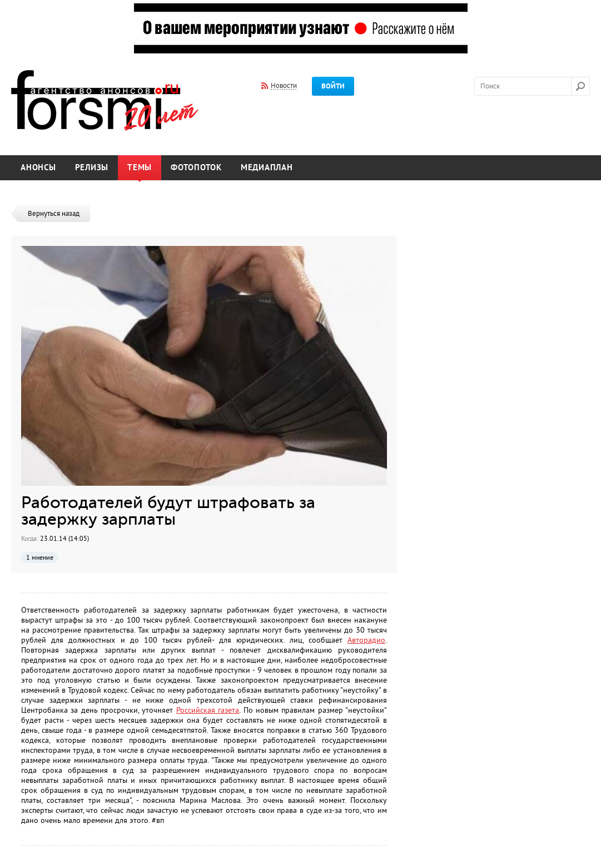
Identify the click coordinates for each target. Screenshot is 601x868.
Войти (333, 86)
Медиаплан (267, 168)
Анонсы (38, 168)
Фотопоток (196, 168)
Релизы (92, 168)
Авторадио (366, 640)
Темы (140, 168)
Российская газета (208, 710)
